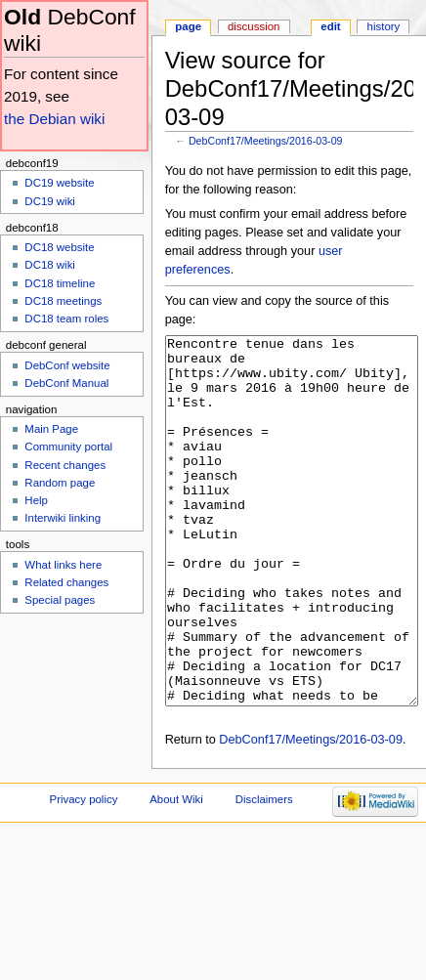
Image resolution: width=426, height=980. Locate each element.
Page (188, 26)
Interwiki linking (63, 518)
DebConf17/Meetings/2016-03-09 (266, 141)
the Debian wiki (54, 119)
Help (36, 500)
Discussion (254, 26)
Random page (60, 483)
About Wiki (176, 873)
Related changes (66, 582)
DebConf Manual (66, 383)
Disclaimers (264, 873)
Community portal (68, 447)
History (384, 26)
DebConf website (67, 365)
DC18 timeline (60, 283)
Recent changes (65, 465)
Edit (330, 26)
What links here (63, 565)
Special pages (60, 600)
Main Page (51, 429)
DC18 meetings (63, 301)
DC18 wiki (50, 265)
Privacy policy (84, 873)
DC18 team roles (66, 319)
